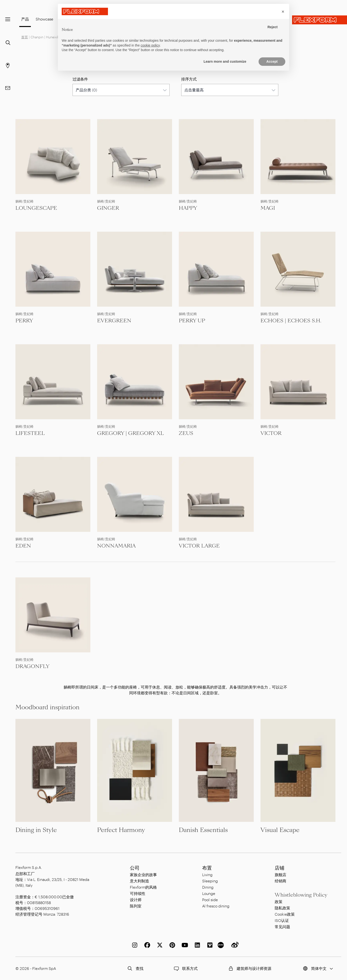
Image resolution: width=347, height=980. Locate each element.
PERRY (24, 321)
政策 (279, 902)
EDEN (23, 546)
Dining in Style (36, 830)
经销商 (280, 881)
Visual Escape (280, 830)
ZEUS (186, 433)
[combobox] (121, 90)
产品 (25, 19)
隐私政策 (282, 908)
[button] (283, 12)
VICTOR (271, 433)
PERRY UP (192, 321)
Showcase (44, 19)
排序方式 (189, 79)
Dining (208, 887)
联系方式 (185, 968)
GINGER (108, 208)
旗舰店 (280, 875)
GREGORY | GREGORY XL (130, 433)
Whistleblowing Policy (301, 895)
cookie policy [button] (150, 45)
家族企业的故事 (143, 875)
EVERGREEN (114, 321)
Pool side (210, 900)
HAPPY (188, 208)
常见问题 (282, 927)
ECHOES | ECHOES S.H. (291, 321)
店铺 (280, 868)
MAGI (268, 208)
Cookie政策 (285, 914)
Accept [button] (272, 61)
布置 (207, 868)
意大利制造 (140, 881)
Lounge (209, 893)
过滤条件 (80, 79)
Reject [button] (273, 27)
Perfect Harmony (121, 830)
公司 (135, 868)
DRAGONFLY (32, 666)
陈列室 (136, 906)
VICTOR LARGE (199, 546)
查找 (135, 968)
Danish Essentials (203, 830)
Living (207, 875)
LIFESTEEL (30, 433)
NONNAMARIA (116, 546)
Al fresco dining (216, 906)
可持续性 (138, 893)
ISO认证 (282, 920)
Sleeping (210, 881)
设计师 (136, 900)
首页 (25, 37)
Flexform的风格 (143, 887)
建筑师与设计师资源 (249, 968)
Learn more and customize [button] (225, 61)
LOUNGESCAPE (36, 208)
